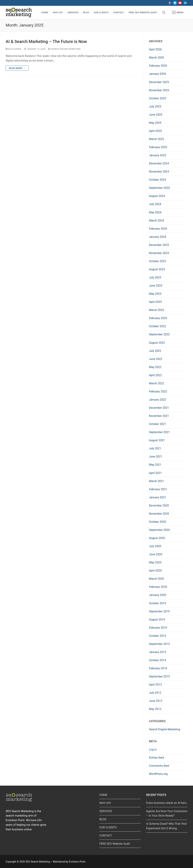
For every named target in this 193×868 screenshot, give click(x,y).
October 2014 (158, 660)
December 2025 (159, 82)
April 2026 (155, 49)
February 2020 (158, 587)
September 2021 (159, 432)
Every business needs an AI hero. (167, 803)
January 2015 (158, 652)
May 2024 (155, 212)
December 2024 (159, 163)
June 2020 (156, 554)
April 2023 (155, 302)
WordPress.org (158, 774)
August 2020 (157, 538)
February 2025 (158, 147)
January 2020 (158, 595)
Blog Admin (13, 49)
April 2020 (155, 571)
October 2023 (158, 261)
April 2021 (155, 473)
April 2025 (155, 131)
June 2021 (156, 457)
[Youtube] (180, 3)
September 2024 (159, 188)
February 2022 (158, 391)
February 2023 (158, 318)
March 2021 (157, 481)
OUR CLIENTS (108, 827)
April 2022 (155, 375)
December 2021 (159, 408)
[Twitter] (175, 3)
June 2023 (156, 286)
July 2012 (155, 693)
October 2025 (158, 98)
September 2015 (159, 644)
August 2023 (157, 269)
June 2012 (156, 701)
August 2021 (157, 440)
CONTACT (106, 836)
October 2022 (158, 326)
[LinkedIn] (185, 3)
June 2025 (156, 115)
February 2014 (158, 668)
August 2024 (157, 196)
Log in (153, 749)
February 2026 (158, 66)
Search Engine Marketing (64, 49)
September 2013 (159, 676)
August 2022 (157, 343)
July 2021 (155, 448)
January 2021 (158, 497)
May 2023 (155, 294)
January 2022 (158, 400)
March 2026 (157, 58)
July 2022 (155, 351)
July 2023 (155, 277)
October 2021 (158, 424)
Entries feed (157, 758)
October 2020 (158, 522)
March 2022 (157, 383)
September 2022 (159, 334)
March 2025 (157, 139)
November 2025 (159, 90)
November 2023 (159, 253)
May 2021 (155, 465)
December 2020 (159, 506)
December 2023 (159, 245)
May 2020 (155, 562)
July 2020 (155, 546)
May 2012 (155, 709)
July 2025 (155, 107)
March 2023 (157, 310)
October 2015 (158, 636)
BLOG (103, 819)
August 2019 (157, 620)
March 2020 (157, 579)
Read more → (17, 68)
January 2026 (158, 74)
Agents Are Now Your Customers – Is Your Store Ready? (167, 813)
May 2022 (155, 367)
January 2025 (158, 155)
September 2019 (159, 611)
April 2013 (155, 685)
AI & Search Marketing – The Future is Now (46, 42)
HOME (103, 795)
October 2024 (158, 180)
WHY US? (105, 803)
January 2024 (158, 237)
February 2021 (158, 489)
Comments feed (159, 766)
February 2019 (158, 628)
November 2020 (159, 514)
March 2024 (157, 221)
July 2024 (155, 204)
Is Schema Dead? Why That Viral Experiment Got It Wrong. (166, 826)
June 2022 (156, 359)
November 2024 (159, 172)
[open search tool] (164, 13)
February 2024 (158, 229)
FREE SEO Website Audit (115, 844)
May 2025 (155, 123)
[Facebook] (170, 3)
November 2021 (159, 416)
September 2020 (159, 530)
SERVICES (106, 811)
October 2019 (158, 603)
